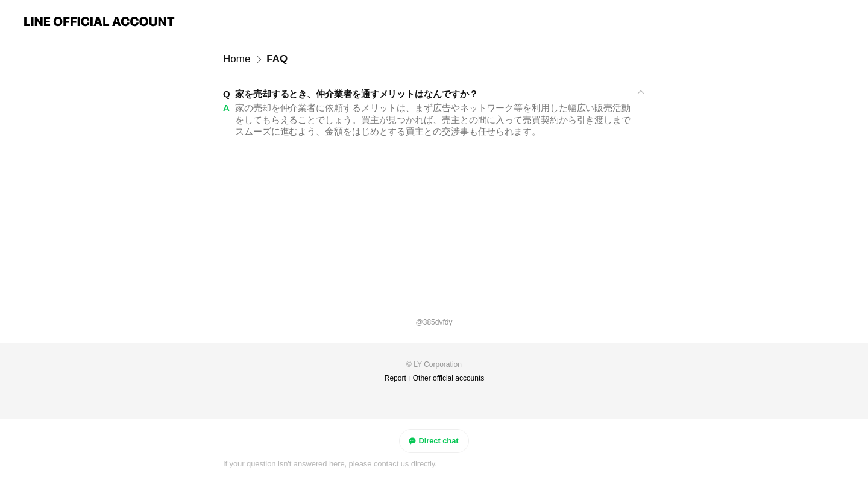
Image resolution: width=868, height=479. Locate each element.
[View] (434, 94)
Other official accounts (449, 378)
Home (237, 59)
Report (395, 378)
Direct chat (433, 441)
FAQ (277, 59)
